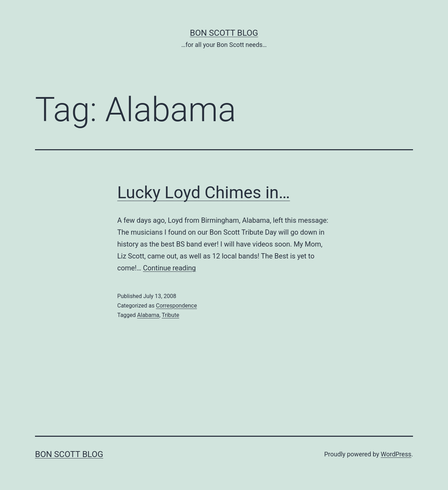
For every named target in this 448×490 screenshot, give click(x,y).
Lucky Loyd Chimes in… (204, 192)
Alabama (148, 315)
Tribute (170, 315)
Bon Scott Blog (224, 33)
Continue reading (170, 268)
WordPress (396, 454)
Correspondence (176, 306)
